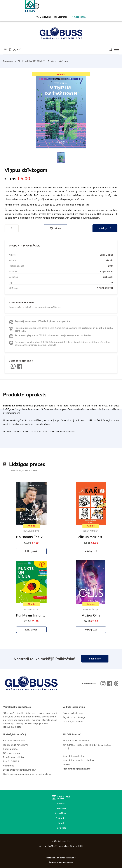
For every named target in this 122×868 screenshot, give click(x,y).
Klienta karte (10, 749)
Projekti (61, 804)
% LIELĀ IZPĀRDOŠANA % (32, 61)
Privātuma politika (13, 757)
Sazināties (95, 659)
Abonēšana (61, 813)
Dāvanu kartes (11, 753)
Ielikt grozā (105, 228)
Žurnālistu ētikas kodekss (61, 863)
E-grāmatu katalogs (74, 717)
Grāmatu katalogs (73, 713)
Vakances (9, 766)
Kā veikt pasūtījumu (14, 741)
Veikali (66, 764)
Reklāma (61, 808)
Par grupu (61, 828)
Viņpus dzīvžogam (59, 61)
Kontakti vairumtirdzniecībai (78, 760)
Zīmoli (61, 823)
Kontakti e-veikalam (74, 756)
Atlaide (61, 74)
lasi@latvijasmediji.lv (61, 841)
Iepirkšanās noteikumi (15, 745)
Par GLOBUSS (11, 761)
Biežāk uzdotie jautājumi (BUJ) (20, 770)
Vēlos (56, 228)
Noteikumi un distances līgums (61, 858)
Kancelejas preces (73, 721)
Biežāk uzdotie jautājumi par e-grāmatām (27, 774)
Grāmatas (8, 61)
